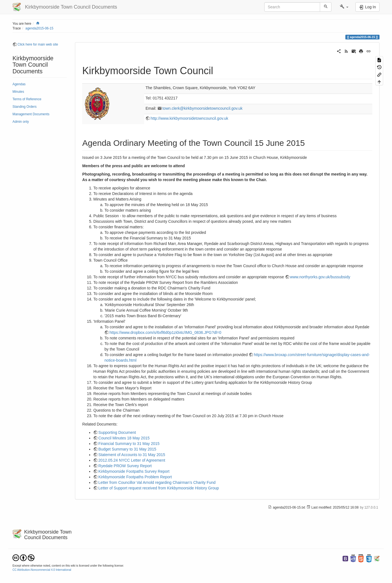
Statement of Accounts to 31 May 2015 (132, 455)
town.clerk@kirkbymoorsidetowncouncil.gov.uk (203, 108)
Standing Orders (25, 107)
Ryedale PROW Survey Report (125, 466)
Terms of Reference (27, 99)
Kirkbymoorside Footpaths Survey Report (134, 471)
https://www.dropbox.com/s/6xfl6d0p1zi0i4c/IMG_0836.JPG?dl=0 (165, 332)
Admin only (21, 122)
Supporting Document (117, 432)
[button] (344, 7)
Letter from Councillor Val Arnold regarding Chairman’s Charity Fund (157, 482)
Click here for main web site (38, 44)
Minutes (18, 92)
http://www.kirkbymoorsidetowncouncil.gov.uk (189, 118)
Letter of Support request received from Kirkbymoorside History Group (159, 488)
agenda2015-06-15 (40, 28)
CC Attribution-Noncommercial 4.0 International (42, 570)
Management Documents (31, 114)
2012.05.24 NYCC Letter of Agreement (132, 460)
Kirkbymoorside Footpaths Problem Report (135, 477)
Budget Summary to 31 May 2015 (127, 449)
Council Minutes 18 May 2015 (124, 438)
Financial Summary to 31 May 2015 (129, 444)
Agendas (19, 84)
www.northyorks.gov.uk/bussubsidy (320, 277)
